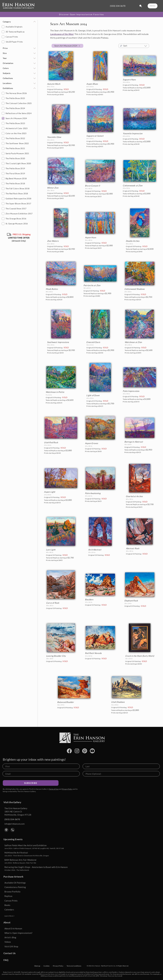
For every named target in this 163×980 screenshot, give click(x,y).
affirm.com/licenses (142, 974)
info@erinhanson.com (14, 824)
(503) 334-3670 (118, 6)
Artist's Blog (10, 937)
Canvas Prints (11, 901)
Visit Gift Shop (11, 946)
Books (7, 905)
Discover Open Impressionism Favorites (81, 14)
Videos (8, 942)
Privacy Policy (67, 789)
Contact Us (9, 953)
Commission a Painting (15, 887)
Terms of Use (54, 789)
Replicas (8, 896)
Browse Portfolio (12, 892)
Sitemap (37, 966)
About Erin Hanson (13, 928)
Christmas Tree (105, 976)
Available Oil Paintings (15, 883)
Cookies (46, 966)
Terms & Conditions (74, 966)
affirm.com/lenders (111, 972)
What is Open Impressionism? (18, 933)
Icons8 (120, 976)
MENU (153, 6)
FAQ (6, 960)
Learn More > (9, 916)
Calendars (9, 910)
